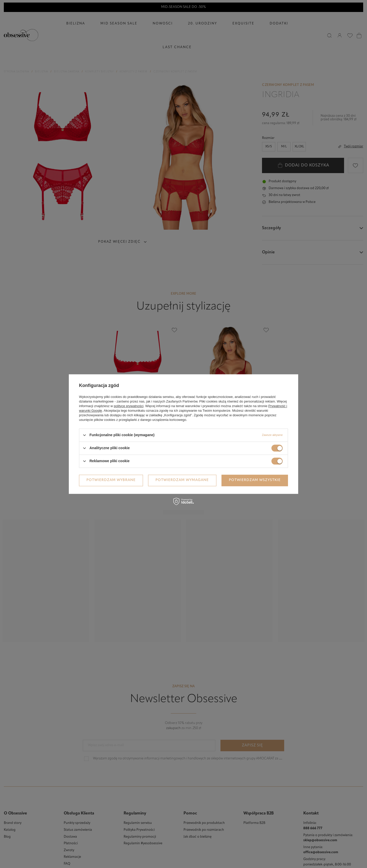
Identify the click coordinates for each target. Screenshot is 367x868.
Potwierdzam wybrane (111, 480)
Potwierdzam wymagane (182, 480)
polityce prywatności (129, 406)
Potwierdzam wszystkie (255, 480)
